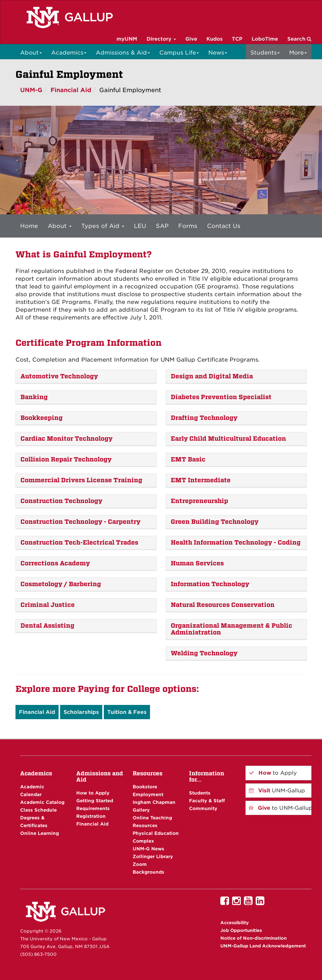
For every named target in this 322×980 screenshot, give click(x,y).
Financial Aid (71, 90)
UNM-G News (148, 849)
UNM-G (31, 90)
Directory (161, 39)
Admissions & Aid (123, 53)
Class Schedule (38, 810)
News (218, 53)
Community (203, 808)
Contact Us (224, 226)
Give (191, 39)
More (298, 53)
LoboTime (265, 39)
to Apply (273, 773)
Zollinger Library (153, 856)
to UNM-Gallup (280, 808)
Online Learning (40, 833)
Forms (188, 226)
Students (265, 53)
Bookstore (145, 787)
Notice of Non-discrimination (254, 938)
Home (29, 226)
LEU (140, 226)
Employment (148, 794)
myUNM (127, 39)
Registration (91, 816)
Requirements (93, 808)
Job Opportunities (241, 930)
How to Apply (93, 793)
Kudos (214, 39)
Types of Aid (103, 226)
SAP (162, 226)
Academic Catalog (42, 802)
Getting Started (95, 801)
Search (299, 39)
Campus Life (179, 53)
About (31, 53)
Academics (69, 53)
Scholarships (81, 712)
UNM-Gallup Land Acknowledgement (263, 946)
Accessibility (235, 923)
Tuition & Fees (127, 712)
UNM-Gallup (277, 791)
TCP (237, 39)
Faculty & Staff (207, 801)
